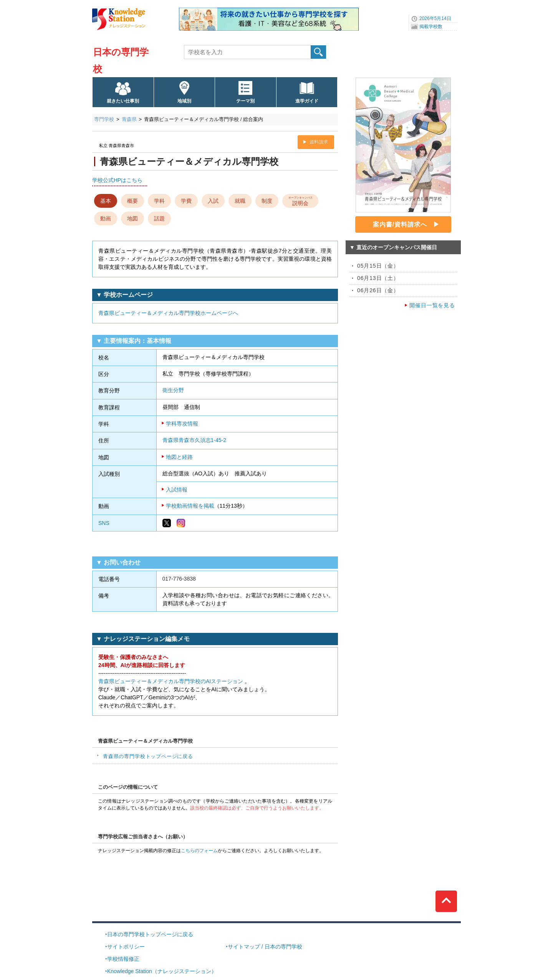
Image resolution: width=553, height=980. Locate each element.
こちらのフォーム (199, 851)
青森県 (129, 119)
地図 (132, 219)
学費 (186, 201)
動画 (106, 219)
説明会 (301, 200)
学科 (159, 201)
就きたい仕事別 (123, 101)
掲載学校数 (431, 26)
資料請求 (319, 142)
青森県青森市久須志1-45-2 (194, 440)
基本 (106, 201)
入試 (213, 201)
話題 (159, 219)
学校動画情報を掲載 (190, 506)
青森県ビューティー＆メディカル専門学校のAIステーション (171, 681)
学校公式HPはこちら (117, 180)
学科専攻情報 (182, 424)
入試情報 (177, 490)
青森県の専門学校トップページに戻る (148, 756)
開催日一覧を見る (432, 305)
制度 (267, 201)
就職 (240, 201)
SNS (104, 523)
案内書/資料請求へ (400, 224)
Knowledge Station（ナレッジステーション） (162, 971)
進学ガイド (307, 101)
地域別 (184, 101)
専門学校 (104, 119)
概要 (132, 201)
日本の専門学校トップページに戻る (150, 934)
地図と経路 (179, 457)
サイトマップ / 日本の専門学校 (265, 947)
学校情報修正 (123, 959)
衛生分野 (173, 390)
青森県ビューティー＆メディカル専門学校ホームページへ (168, 313)
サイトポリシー (126, 947)
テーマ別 (245, 101)
